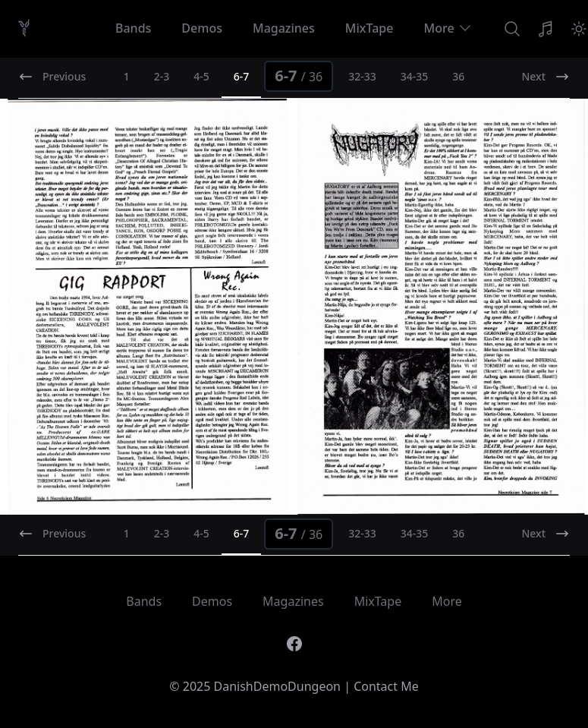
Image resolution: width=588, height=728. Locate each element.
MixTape (369, 28)
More (448, 28)
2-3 (162, 76)
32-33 (362, 76)
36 (458, 76)
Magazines (284, 28)
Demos (202, 28)
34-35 (415, 76)
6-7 (299, 76)
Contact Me (386, 686)
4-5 (201, 76)
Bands (133, 28)
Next (546, 77)
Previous (52, 77)
